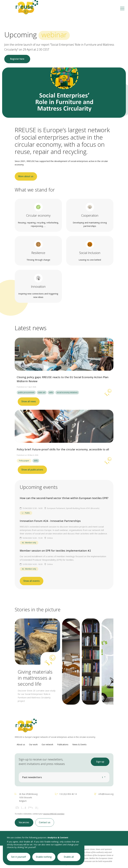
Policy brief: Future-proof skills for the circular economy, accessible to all (63, 449)
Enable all (69, 857)
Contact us (45, 822)
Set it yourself (19, 857)
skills (51, 392)
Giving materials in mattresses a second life (35, 678)
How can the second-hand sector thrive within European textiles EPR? (64, 498)
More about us (26, 176)
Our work (33, 744)
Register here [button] (17, 59)
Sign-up (100, 762)
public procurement (26, 392)
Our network (47, 744)
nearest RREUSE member (54, 814)
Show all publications (32, 470)
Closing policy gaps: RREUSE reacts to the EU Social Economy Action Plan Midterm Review (63, 379)
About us (21, 744)
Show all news (29, 401)
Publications (63, 744)
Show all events (31, 581)
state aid (42, 392)
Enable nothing (44, 857)
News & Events (79, 744)
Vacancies (24, 822)
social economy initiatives (67, 392)
